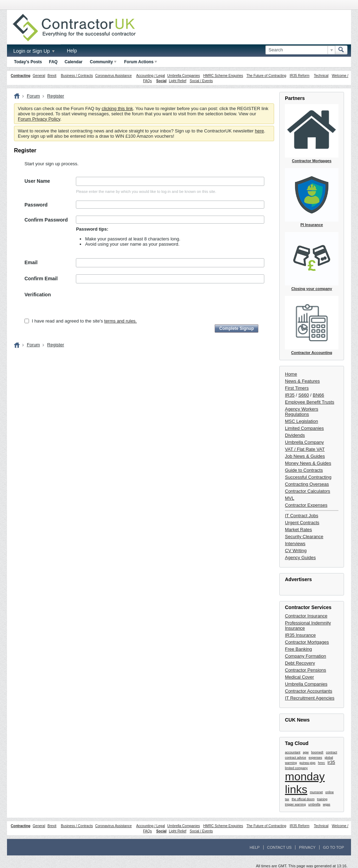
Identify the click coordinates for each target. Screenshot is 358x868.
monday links (305, 783)
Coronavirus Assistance (113, 76)
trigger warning (295, 804)
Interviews (295, 544)
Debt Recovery (300, 663)
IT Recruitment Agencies (310, 698)
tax (287, 799)
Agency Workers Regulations (302, 412)
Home (291, 374)
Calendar (74, 62)
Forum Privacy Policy (39, 119)
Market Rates (298, 530)
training (322, 799)
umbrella (314, 804)
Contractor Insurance (306, 616)
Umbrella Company (304, 442)
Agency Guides (300, 558)
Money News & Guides (308, 463)
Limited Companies (304, 428)
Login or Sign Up (34, 51)
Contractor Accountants (309, 691)
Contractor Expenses (306, 505)
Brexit (52, 76)
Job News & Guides (305, 456)
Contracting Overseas (307, 484)
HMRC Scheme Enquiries (223, 76)
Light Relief (178, 81)
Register (56, 96)
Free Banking (298, 649)
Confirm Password (46, 220)
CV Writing (296, 551)
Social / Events (201, 81)
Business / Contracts (77, 76)
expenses (316, 758)
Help (72, 51)
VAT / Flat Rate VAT (305, 449)
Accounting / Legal (150, 76)
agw (306, 752)
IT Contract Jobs (302, 516)
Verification (38, 295)
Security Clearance (304, 537)
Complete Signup (237, 328)
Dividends (295, 435)
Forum (34, 96)
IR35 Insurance (300, 635)
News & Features (302, 381)
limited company (296, 768)
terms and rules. (120, 321)
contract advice (296, 758)
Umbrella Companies (183, 76)
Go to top (334, 847)
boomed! (317, 752)
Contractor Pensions (306, 670)
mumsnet (316, 792)
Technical (321, 76)
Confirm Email (41, 279)
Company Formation (306, 656)
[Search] (300, 50)
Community (103, 62)
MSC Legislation (302, 421)
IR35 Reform (299, 76)
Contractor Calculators (307, 491)
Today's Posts (28, 62)
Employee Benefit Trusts (310, 402)
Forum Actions (141, 62)
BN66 (319, 395)
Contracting (21, 76)
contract (331, 752)
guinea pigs (307, 763)
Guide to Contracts (304, 470)
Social (161, 81)
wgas (327, 804)
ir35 (331, 762)
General (39, 76)
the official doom (303, 799)
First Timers (297, 388)
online (330, 792)
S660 (303, 395)
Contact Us (280, 847)
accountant (293, 752)
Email (31, 262)
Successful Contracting (308, 477)
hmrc (322, 763)
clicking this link (117, 108)
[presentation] (129, 304)
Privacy (307, 847)
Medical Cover (299, 677)
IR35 (290, 395)
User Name (37, 181)
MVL (290, 498)
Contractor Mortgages (307, 642)
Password (36, 205)
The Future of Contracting (266, 76)
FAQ (53, 62)
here (259, 131)
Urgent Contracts (302, 523)
